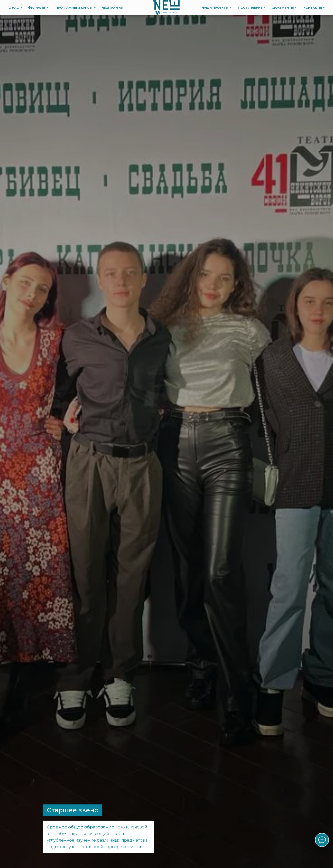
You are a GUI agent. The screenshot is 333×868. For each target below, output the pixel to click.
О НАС (14, 8)
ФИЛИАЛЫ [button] (37, 8)
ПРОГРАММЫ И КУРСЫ (74, 8)
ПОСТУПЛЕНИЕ (250, 8)
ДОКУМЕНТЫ (283, 8)
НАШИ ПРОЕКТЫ (215, 8)
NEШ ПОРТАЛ (112, 8)
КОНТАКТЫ (313, 8)
